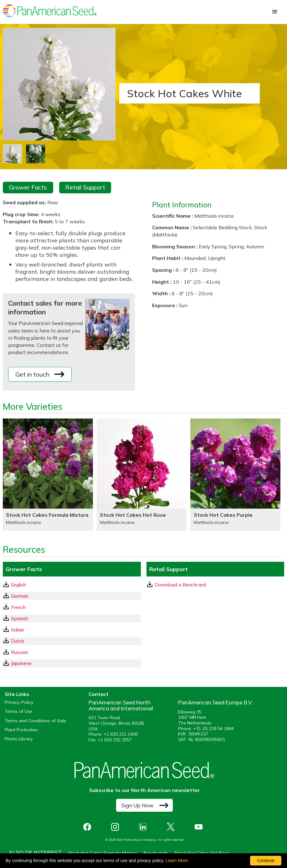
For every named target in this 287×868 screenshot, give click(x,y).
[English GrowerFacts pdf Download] (72, 585)
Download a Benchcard (177, 585)
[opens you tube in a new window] (200, 827)
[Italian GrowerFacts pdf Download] (72, 630)
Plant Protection (21, 730)
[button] (275, 12)
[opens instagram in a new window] (117, 827)
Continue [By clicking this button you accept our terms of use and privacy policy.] (266, 860)
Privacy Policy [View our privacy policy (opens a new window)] (19, 702)
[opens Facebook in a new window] (89, 827)
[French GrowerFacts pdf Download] (72, 607)
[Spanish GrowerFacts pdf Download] (72, 619)
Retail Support (85, 187)
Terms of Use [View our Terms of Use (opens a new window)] (18, 711)
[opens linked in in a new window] (144, 827)
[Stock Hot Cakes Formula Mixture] (48, 475)
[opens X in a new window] (172, 827)
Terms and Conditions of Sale (35, 721)
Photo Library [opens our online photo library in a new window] (19, 739)
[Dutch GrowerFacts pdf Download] (72, 641)
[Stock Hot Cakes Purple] (235, 475)
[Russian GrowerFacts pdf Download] (72, 652)
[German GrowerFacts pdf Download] (72, 596)
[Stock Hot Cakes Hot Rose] (142, 475)
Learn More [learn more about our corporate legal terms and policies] (177, 860)
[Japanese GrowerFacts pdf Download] (72, 663)
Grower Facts (28, 187)
